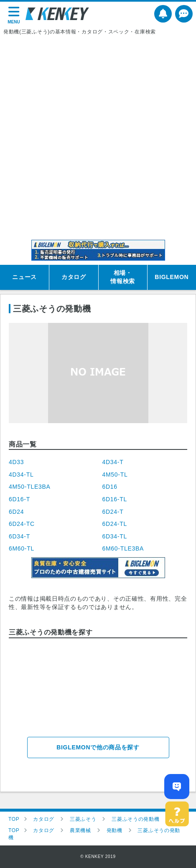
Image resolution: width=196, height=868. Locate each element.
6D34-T (19, 536)
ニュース (24, 277)
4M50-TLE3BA (30, 487)
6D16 (110, 487)
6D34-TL (115, 536)
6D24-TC (22, 524)
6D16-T (19, 499)
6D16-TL (115, 499)
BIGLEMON (172, 277)
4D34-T (113, 462)
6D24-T (113, 512)
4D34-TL (21, 475)
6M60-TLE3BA (123, 548)
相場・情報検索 (123, 277)
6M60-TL (22, 548)
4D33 (16, 462)
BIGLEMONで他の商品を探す (98, 747)
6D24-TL (115, 524)
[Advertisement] (98, 138)
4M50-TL (115, 475)
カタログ (74, 277)
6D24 (16, 512)
